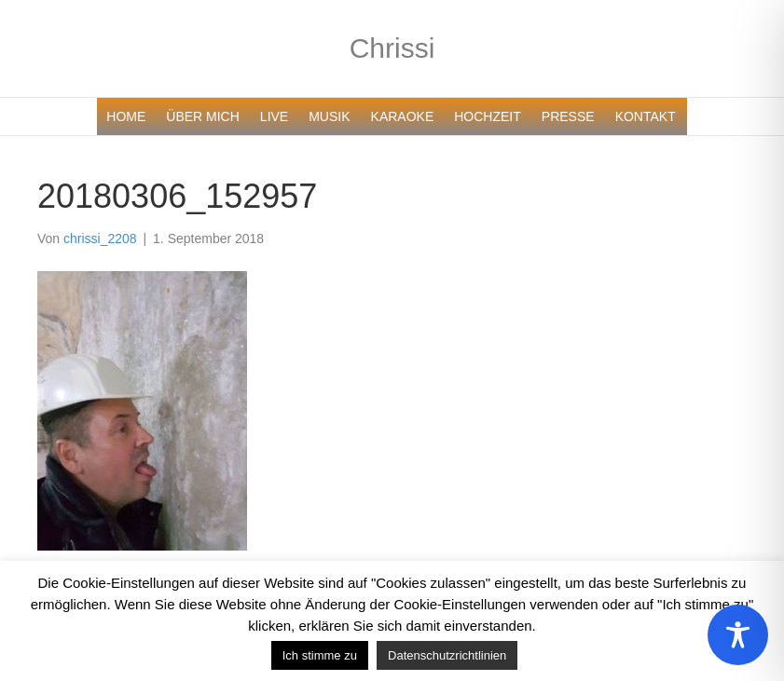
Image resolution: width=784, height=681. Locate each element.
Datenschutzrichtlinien (447, 655)
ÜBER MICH (203, 116)
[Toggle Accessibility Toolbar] (738, 635)
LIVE (274, 116)
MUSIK (329, 116)
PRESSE (568, 116)
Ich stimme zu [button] (320, 655)
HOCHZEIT (488, 116)
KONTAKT (646, 116)
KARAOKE (403, 116)
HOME (126, 116)
